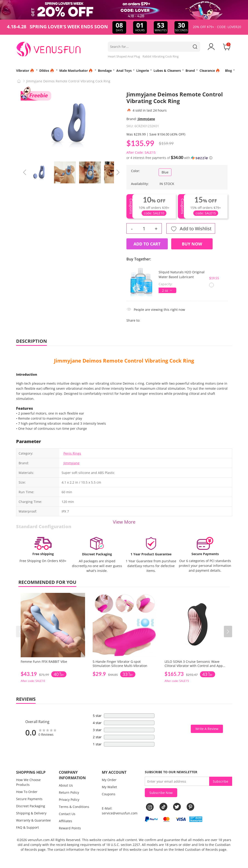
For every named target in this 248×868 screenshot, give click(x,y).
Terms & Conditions (74, 807)
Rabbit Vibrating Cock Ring (161, 56)
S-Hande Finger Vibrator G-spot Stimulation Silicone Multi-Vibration (120, 664)
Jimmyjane (71, 463)
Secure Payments (29, 799)
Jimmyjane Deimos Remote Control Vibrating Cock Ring (124, 360)
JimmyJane (146, 119)
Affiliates (66, 821)
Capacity (165, 284)
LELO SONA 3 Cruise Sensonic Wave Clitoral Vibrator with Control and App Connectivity (194, 666)
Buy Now (192, 244)
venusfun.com (39, 840)
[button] (228, 632)
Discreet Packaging (31, 806)
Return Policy (69, 792)
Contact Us (67, 814)
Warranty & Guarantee (33, 820)
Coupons (109, 794)
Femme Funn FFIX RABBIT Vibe (44, 662)
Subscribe (221, 781)
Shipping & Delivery (31, 813)
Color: (135, 171)
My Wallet (109, 787)
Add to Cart (147, 244)
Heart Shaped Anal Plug (124, 56)
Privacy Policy (69, 800)
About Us (66, 785)
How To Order (27, 792)
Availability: (140, 184)
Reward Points (70, 828)
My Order (109, 780)
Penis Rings (72, 453)
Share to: (133, 320)
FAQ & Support (27, 827)
